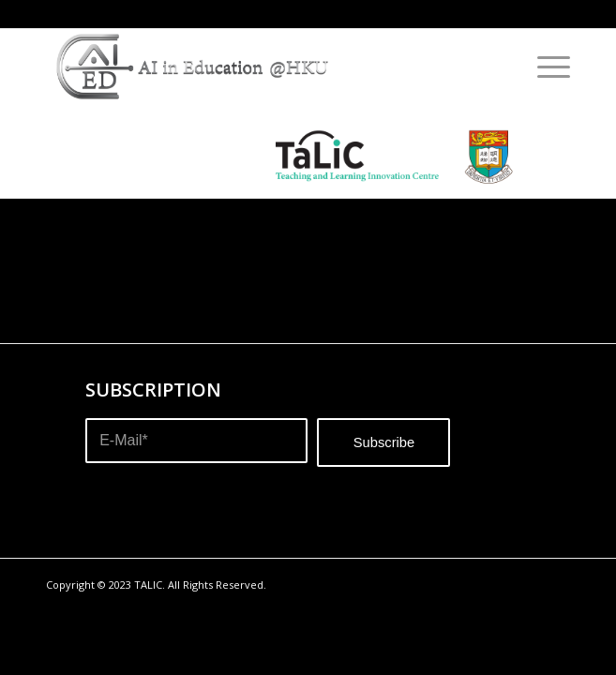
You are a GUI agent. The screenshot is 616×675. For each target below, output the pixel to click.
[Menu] (544, 67)
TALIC (148, 585)
